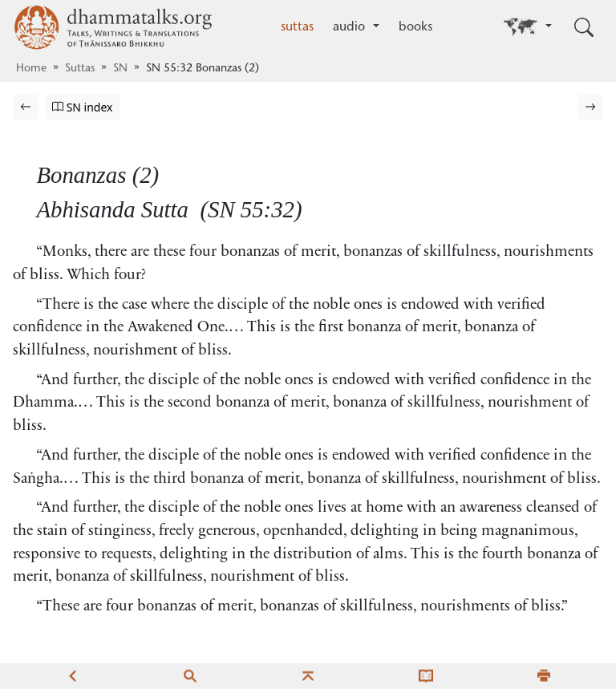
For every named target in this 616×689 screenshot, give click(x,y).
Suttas (80, 69)
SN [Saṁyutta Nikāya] (120, 69)
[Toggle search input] (584, 27)
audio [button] (351, 27)
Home (31, 69)
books (415, 27)
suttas (297, 27)
